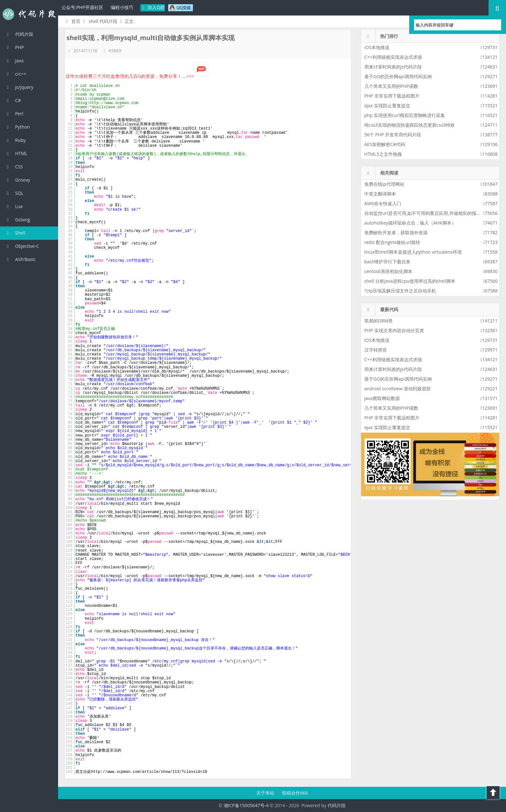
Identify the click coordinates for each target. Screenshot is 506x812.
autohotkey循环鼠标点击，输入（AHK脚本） (410, 223)
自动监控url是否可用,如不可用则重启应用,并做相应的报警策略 (427, 213)
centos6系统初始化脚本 (388, 271)
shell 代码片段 (103, 21)
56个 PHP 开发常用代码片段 (393, 135)
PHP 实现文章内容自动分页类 (394, 330)
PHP (14, 47)
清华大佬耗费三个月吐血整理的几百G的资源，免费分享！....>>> (137, 76)
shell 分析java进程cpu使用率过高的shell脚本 (410, 281)
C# (13, 100)
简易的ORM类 (379, 321)
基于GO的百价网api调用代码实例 (398, 76)
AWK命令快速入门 (383, 203)
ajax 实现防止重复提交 (387, 105)
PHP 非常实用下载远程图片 (392, 96)
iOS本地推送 (377, 47)
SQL (14, 193)
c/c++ (15, 74)
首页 (72, 21)
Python (17, 127)
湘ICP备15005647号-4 (246, 805)
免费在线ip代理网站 (384, 184)
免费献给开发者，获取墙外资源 (396, 232)
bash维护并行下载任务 (388, 262)
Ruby (15, 140)
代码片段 (29, 14)
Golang (17, 220)
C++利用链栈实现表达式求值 (393, 57)
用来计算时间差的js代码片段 (393, 67)
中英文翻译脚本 (380, 194)
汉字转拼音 (376, 350)
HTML (16, 153)
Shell (15, 233)
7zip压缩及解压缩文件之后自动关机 (400, 291)
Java (14, 61)
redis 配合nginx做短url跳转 (392, 242)
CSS (14, 167)
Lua (14, 206)
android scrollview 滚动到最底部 (398, 389)
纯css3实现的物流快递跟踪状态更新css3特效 (410, 125)
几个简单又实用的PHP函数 (391, 86)
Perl (14, 114)
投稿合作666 (295, 793)
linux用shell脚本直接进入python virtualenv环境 (413, 252)
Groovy (17, 180)
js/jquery (19, 87)
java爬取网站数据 (382, 398)
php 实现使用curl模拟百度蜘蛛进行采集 (405, 115)
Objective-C (22, 246)
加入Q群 (153, 7)
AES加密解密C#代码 (385, 144)
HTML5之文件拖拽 (383, 154)
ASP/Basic (20, 259)
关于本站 (266, 793)
